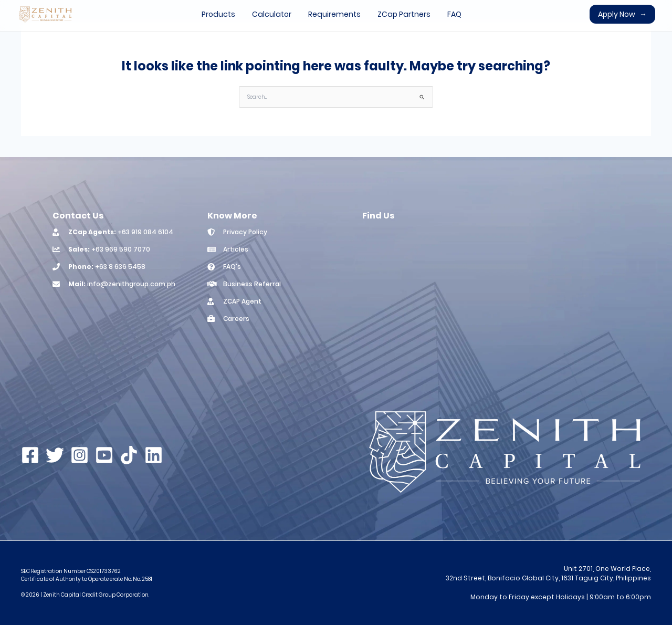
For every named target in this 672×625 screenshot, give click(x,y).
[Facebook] (30, 455)
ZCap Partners (404, 14)
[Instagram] (80, 455)
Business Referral (252, 284)
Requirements (334, 14)
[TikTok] (129, 455)
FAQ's (232, 267)
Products (218, 14)
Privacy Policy (245, 232)
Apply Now (622, 14)
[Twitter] (55, 455)
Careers (236, 319)
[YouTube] (104, 455)
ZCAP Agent (242, 301)
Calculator (272, 14)
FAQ (454, 14)
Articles (236, 249)
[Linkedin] (154, 455)
